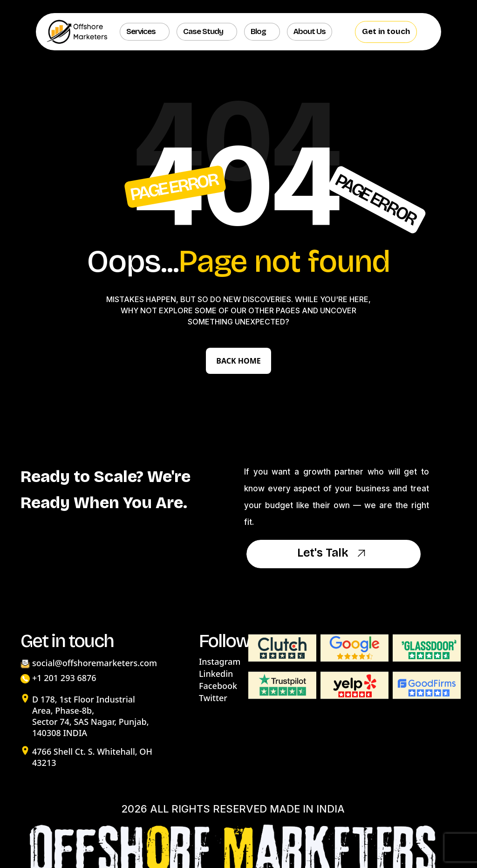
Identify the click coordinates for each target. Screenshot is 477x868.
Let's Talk (334, 554)
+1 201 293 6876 (64, 678)
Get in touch (386, 31)
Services (141, 31)
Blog (258, 31)
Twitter (213, 698)
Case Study (203, 31)
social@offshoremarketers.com (95, 663)
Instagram (220, 661)
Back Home (238, 361)
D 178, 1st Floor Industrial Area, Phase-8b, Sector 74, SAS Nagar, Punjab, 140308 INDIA (91, 716)
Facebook (218, 686)
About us (310, 31)
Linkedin (216, 674)
